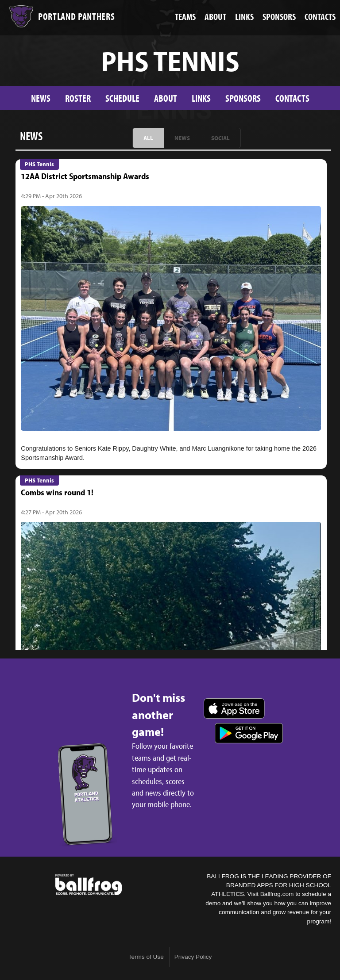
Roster (78, 98)
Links (201, 98)
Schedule (122, 98)
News (41, 98)
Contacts (292, 98)
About (166, 98)
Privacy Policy (193, 957)
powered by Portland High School (89, 885)
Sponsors (243, 98)
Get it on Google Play (249, 733)
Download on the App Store (234, 708)
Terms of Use (146, 957)
